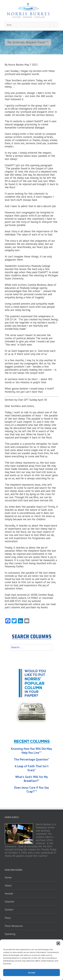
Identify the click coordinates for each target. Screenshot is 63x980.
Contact (9, 910)
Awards (9, 894)
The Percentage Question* (32, 759)
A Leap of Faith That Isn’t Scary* (32, 768)
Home (8, 877)
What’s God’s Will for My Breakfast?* (31, 779)
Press (8, 918)
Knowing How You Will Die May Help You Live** (31, 751)
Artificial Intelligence (20, 109)
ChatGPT (38, 121)
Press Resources (14, 926)
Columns (9, 902)
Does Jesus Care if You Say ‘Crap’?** (31, 789)
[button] (58, 943)
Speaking (10, 934)
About (8, 885)
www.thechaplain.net (20, 604)
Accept (31, 973)
